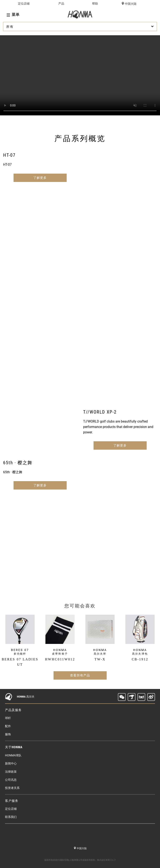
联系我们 (11, 817)
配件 (8, 726)
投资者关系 (12, 788)
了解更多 (40, 178)
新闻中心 (11, 763)
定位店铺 (24, 4)
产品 (61, 4)
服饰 (8, 734)
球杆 (8, 718)
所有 (80, 26)
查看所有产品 (80, 675)
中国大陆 (130, 4)
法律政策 (11, 772)
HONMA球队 (13, 755)
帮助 (95, 4)
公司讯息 (11, 780)
